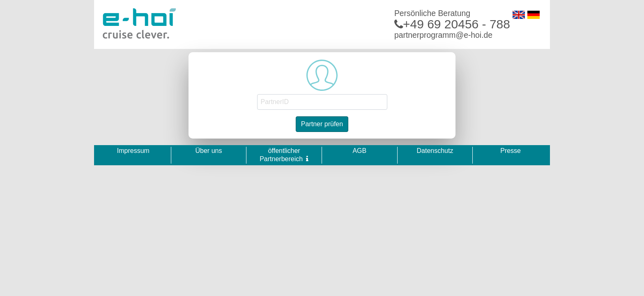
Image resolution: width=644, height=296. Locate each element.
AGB (359, 151)
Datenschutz (435, 151)
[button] (307, 159)
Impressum (133, 151)
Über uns (209, 151)
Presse (511, 151)
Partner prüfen (322, 124)
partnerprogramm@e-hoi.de (443, 35)
